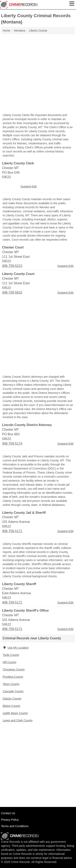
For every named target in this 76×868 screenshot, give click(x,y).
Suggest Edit (28, 186)
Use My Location (16, 648)
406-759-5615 (12, 292)
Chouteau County (14, 669)
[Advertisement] (38, 74)
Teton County (11, 684)
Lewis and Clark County (18, 720)
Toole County (11, 655)
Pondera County (13, 677)
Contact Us (8, 813)
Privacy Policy (10, 820)
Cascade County (13, 691)
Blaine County (11, 706)
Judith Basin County (15, 713)
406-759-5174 (12, 444)
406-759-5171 (12, 531)
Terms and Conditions (15, 826)
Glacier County (12, 699)
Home (6, 31)
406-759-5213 (12, 266)
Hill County (10, 662)
